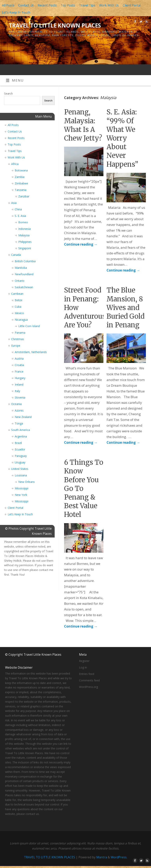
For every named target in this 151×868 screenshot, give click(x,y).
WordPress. (119, 857)
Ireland (19, 384)
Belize (19, 300)
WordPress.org (88, 687)
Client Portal (132, 5)
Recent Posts (47, 5)
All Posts (8, 5)
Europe (16, 346)
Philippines (25, 242)
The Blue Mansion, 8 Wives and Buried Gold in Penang (126, 308)
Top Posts (68, 5)
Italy (17, 391)
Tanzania (21, 190)
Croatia (19, 365)
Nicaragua (21, 320)
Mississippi (22, 488)
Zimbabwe (21, 183)
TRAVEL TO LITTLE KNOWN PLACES (55, 25)
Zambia (20, 177)
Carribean (17, 294)
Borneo (23, 222)
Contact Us (26, 5)
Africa (15, 164)
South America (21, 430)
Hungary (20, 378)
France (19, 371)
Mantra (102, 857)
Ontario (20, 281)
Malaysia (24, 235)
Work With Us (109, 5)
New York (21, 495)
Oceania (16, 404)
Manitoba (21, 268)
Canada (16, 255)
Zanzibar (24, 196)
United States (20, 469)
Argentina (21, 436)
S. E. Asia (20, 216)
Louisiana (21, 475)
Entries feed (87, 674)
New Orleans (27, 482)
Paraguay (21, 456)
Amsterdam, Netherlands (31, 352)
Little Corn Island (29, 326)
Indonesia (24, 229)
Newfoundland (24, 274)
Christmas (18, 339)
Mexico (19, 313)
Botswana (21, 170)
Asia (14, 203)
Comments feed (89, 680)
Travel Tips (87, 5)
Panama (20, 333)
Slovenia (20, 397)
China (18, 209)
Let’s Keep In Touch (16, 12)
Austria (19, 359)
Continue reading (81, 244)
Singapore (25, 248)
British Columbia (25, 261)
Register (84, 661)
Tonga (19, 423)
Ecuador (20, 449)
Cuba (18, 307)
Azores (19, 410)
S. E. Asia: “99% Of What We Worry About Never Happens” (122, 138)
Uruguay (20, 462)
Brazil (18, 443)
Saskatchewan (24, 287)
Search (8, 93)
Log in (83, 667)
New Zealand (23, 417)
